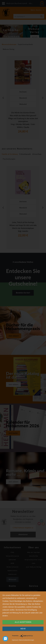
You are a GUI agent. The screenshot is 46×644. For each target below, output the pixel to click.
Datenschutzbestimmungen (27, 640)
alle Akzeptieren (23, 622)
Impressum (15, 640)
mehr (23, 629)
